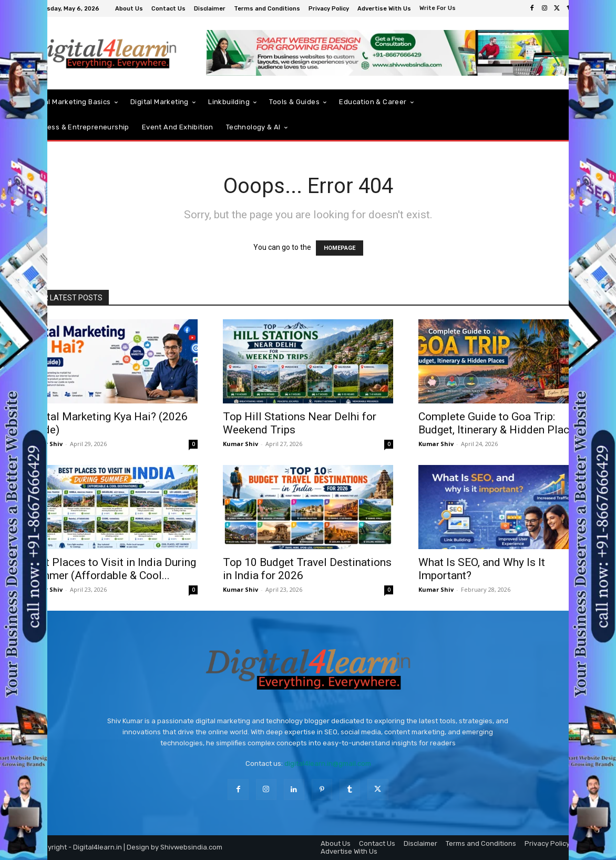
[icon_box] (439, 9)
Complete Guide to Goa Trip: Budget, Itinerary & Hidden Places (500, 423)
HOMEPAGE (340, 248)
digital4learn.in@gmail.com (328, 763)
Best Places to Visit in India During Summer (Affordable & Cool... (112, 569)
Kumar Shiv (240, 444)
